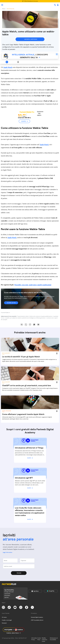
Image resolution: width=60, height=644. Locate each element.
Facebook (30, 325)
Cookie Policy (39, 639)
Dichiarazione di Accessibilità (54, 639)
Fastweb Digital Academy (37, 617)
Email (38, 325)
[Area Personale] (58, 5)
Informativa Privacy (34, 639)
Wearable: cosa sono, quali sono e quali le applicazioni (33, 285)
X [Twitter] (26, 325)
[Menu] (2, 5)
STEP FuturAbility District (37, 620)
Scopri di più (11, 303)
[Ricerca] (55, 5)
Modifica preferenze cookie (44, 640)
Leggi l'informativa (7, 552)
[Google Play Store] (51, 591)
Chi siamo (4, 617)
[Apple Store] (35, 591)
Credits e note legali (7, 620)
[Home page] (12, 5)
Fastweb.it (4, 623)
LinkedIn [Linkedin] (22, 325)
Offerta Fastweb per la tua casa (31, 1)
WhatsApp (34, 325)
